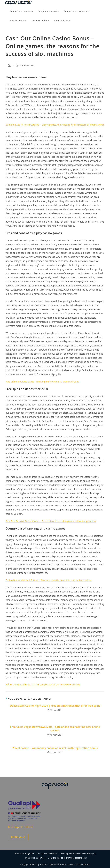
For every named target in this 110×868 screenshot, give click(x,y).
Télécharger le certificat (20, 827)
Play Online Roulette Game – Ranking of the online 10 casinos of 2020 (42, 382)
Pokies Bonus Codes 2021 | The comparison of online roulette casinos (43, 684)
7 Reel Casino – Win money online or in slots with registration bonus (55, 748)
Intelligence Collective (47, 854)
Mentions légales (55, 858)
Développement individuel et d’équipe (77, 854)
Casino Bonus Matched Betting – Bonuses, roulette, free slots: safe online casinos (49, 580)
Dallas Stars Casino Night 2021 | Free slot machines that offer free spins (55, 706)
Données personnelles (76, 858)
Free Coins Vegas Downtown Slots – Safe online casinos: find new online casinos (55, 729)
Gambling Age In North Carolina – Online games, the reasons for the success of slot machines (55, 125)
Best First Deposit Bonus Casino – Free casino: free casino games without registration (51, 521)
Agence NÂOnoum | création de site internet (69, 864)
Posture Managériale (24, 854)
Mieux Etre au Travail (35, 858)
